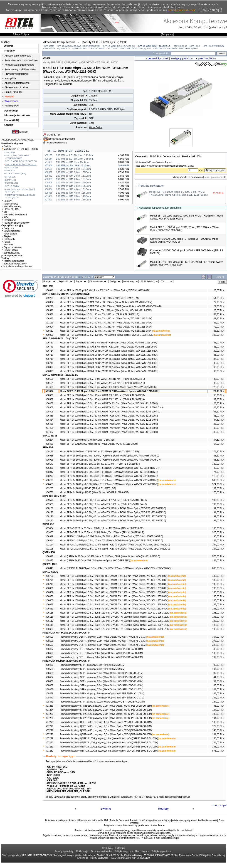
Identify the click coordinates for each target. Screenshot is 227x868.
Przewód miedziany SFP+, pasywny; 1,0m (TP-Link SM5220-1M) (92, 665)
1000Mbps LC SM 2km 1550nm (75, 159)
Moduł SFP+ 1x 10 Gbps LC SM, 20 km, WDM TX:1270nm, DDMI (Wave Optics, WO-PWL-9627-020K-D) (113, 508)
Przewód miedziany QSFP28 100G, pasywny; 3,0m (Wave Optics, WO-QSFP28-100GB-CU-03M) (109, 747)
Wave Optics (96, 127)
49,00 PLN (219, 363)
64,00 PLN (219, 444)
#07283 (49, 706)
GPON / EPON (10, 209)
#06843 (49, 568)
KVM (5, 217)
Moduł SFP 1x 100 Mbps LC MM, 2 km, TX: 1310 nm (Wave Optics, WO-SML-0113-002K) (105, 290)
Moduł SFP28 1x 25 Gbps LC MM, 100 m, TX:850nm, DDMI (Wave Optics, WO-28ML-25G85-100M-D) (111, 536)
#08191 (49, 517)
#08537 (49, 399)
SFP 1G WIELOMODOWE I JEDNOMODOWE (79, 46)
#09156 (49, 452)
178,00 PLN (218, 492)
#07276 (49, 726)
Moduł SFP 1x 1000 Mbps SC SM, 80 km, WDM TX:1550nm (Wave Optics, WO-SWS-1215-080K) (109, 371)
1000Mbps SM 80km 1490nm (74, 196)
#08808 (49, 408)
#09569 (49, 504)
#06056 (49, 605)
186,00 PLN (218, 335)
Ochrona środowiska (101, 851)
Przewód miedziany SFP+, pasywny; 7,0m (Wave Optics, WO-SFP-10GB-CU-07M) (101, 689)
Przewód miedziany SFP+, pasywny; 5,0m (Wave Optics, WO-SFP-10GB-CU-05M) (101, 685)
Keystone (8, 245)
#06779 (49, 347)
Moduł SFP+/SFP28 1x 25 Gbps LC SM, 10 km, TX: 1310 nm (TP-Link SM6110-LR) (102, 532)
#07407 (49, 432)
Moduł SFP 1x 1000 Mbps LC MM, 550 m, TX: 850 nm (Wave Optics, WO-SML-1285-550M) (106, 302)
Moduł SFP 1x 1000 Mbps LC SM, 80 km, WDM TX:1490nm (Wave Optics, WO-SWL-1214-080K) (109, 428)
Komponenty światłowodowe (20, 69)
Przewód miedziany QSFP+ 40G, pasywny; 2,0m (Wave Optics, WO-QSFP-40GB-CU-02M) (106, 726)
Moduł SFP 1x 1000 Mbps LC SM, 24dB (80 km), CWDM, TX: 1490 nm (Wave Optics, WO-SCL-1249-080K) (114, 584)
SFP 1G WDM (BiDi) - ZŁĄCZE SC (119, 46)
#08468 (49, 689)
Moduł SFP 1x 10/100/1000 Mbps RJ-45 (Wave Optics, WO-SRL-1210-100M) (99, 444)
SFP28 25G (50, 48)
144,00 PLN (218, 541)
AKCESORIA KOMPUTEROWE (18, 140)
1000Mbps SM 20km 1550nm (74, 186)
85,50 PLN (219, 331)
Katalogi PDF (12, 106)
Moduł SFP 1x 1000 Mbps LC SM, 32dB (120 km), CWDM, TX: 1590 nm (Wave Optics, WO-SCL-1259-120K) (115, 629)
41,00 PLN (219, 416)
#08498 (49, 653)
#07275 (49, 722)
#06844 (49, 541)
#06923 (49, 460)
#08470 (49, 698)
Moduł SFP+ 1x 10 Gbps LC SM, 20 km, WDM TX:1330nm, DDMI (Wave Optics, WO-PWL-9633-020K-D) (113, 512)
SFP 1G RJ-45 (180, 46)
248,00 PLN (218, 747)
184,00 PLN (218, 702)
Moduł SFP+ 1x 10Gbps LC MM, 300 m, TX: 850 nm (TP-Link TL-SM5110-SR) (99, 452)
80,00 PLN (219, 468)
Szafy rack (8, 228)
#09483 (49, 532)
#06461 (49, 609)
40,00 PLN (219, 351)
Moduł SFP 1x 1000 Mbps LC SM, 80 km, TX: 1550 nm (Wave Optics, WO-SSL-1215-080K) (106, 331)
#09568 (49, 669)
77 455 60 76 (193, 27)
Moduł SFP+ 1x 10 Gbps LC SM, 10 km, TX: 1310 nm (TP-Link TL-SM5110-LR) (100, 464)
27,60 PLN (219, 306)
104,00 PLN (218, 689)
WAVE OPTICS (87, 63)
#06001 (49, 588)
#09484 (49, 528)
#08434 (49, 677)
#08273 (49, 476)
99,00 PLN (219, 517)
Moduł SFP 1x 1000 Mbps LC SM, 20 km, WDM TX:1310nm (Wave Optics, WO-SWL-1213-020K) (109, 403)
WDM (84, 114)
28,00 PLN (219, 387)
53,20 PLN (219, 456)
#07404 (49, 391)
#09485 (49, 665)
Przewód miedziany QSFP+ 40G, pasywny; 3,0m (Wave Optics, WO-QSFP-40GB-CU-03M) (106, 730)
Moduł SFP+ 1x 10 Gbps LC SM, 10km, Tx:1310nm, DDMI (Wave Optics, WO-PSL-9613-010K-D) (109, 472)
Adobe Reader (158, 825)
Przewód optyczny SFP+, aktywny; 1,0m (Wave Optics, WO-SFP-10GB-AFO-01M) (101, 649)
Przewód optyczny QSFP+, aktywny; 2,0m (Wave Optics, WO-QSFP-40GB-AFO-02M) (103, 641)
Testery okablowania (13, 261)
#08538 (49, 395)
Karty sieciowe (10, 204)
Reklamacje (82, 851)
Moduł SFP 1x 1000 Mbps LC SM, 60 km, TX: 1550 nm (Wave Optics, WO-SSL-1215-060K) (106, 327)
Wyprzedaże (11, 101)
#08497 (49, 649)
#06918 (49, 456)
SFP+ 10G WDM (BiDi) (214, 46)
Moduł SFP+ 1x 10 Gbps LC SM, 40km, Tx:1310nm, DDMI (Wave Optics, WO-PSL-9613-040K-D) (109, 476)
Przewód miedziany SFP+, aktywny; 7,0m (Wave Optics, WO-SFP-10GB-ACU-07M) (102, 698)
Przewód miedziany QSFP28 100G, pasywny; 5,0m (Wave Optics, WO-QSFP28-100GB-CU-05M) (109, 751)
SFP (91, 118)
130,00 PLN (218, 464)
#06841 (49, 290)
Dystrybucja (11, 111)
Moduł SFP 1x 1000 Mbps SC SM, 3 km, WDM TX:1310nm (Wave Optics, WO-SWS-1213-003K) (108, 347)
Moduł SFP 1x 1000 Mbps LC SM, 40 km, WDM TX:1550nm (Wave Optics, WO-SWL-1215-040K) (109, 424)
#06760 (49, 492)
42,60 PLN (219, 379)
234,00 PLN (218, 734)
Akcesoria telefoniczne (17, 83)
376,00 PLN (218, 641)
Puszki (6, 242)
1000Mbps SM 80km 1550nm (74, 200)
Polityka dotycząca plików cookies (132, 851)
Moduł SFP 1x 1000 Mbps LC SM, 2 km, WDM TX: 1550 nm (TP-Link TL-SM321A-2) (102, 383)
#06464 (49, 420)
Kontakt (9, 125)
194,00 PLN (218, 718)
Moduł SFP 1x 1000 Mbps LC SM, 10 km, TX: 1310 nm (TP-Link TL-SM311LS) (99, 314)
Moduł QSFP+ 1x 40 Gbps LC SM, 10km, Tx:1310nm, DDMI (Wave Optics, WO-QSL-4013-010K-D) (110, 556)
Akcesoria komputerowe (18, 56)
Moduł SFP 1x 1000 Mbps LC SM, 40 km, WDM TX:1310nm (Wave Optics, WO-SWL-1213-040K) (109, 420)
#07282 (49, 751)
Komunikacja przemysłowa (19, 65)
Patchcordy (9, 239)
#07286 (49, 718)
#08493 (49, 444)
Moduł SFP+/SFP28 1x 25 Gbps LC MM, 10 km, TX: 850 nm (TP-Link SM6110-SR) (102, 528)
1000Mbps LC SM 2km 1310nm (75, 155)
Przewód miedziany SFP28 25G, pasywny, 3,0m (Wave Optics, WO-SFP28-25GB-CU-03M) (106, 714)
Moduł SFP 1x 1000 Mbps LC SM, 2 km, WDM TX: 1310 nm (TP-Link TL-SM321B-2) (102, 379)
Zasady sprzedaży (64, 851)
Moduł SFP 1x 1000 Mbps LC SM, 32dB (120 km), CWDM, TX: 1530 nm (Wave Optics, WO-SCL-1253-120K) (115, 617)
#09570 (49, 500)
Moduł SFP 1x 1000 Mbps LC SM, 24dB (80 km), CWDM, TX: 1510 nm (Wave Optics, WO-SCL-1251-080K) (114, 588)
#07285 (49, 714)
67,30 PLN (219, 399)
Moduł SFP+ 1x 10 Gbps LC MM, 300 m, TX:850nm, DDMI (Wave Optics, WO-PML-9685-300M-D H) (110, 460)
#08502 (49, 645)
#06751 (49, 576)
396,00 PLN (218, 480)
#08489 (49, 484)
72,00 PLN (219, 327)
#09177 (49, 464)
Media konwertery (12, 206)
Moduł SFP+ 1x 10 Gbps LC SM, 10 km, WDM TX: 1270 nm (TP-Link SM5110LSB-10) (103, 500)
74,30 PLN (219, 452)
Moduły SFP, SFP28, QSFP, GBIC (20, 149)
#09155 (49, 379)
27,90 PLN (219, 302)
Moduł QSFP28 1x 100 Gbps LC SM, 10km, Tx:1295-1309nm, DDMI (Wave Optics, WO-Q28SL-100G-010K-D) (115, 568)
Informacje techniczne (17, 115)
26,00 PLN (219, 290)
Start (6, 42)
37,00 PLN (219, 359)
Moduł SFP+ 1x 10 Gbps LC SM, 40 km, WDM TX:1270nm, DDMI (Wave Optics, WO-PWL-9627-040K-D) (113, 517)
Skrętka (7, 236)
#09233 (49, 488)
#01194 (49, 545)
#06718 (49, 584)
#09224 (49, 440)
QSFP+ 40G (64, 48)
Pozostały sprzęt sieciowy (16, 223)
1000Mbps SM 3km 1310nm (73, 166)
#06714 (49, 351)
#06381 (49, 468)
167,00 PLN (218, 488)
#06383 (49, 319)
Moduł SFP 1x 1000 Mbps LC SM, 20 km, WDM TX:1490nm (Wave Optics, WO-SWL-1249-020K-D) (110, 412)
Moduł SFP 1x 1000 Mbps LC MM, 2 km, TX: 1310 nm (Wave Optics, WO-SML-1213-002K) (106, 310)
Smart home (9, 220)
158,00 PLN (218, 739)
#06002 (49, 592)
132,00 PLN (218, 500)
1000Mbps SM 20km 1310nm (74, 176)
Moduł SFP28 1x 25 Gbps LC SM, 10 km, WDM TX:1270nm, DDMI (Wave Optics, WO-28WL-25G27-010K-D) (115, 545)
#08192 (49, 521)
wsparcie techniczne (57, 143)
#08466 (49, 681)
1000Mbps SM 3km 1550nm (73, 162)
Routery (163, 809)
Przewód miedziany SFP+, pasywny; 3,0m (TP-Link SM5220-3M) (92, 669)
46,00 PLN (219, 424)
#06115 (49, 613)
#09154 (49, 383)
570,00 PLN (218, 556)
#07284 (49, 710)
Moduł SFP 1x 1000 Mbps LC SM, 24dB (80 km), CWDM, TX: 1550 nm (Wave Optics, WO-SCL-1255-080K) (114, 596)
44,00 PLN (219, 677)
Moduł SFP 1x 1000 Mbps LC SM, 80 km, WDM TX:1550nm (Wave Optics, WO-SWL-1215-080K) (109, 432)
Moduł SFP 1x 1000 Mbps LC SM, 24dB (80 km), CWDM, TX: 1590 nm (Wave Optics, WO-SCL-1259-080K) (114, 605)
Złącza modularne (12, 247)
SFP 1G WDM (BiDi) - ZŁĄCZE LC (154, 46)
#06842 (49, 556)
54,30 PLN (219, 298)
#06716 (49, 363)
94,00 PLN (219, 508)
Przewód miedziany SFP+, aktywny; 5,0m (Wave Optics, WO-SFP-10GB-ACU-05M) (102, 694)
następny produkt (181, 58)
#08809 (49, 412)
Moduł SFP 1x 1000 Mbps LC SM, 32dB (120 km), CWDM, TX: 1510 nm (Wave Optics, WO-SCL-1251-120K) (115, 613)
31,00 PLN (219, 343)
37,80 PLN (219, 420)
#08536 (49, 314)
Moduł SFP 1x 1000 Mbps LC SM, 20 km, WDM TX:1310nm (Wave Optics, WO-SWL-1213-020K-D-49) (112, 408)
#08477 (49, 561)
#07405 (49, 387)
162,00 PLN (218, 698)
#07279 (49, 739)
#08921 (49, 310)
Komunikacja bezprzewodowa (21, 60)
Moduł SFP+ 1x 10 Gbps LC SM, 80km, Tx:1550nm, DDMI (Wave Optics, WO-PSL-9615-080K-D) (109, 484)
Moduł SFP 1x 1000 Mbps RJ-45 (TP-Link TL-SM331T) (87, 440)
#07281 (49, 747)
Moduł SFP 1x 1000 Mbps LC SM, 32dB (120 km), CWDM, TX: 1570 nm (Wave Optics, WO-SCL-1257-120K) (115, 625)
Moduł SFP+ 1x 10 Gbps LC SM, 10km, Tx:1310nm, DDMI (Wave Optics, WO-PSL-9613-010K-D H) (110, 468)
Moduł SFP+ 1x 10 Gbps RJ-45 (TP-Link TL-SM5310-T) (88, 488)
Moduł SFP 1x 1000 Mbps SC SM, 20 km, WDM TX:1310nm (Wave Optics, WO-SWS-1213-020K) (109, 355)
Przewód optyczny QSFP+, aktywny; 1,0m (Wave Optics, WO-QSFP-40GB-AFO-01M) (103, 637)
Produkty (9, 51)
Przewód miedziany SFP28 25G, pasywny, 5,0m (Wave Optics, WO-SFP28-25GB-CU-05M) (106, 718)
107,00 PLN (218, 669)
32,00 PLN (219, 323)
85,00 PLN (219, 685)
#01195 (49, 549)
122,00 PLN (218, 726)
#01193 (49, 323)
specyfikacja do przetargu (62, 139)
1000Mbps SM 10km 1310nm (74, 169)
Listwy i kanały (10, 250)
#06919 (49, 536)
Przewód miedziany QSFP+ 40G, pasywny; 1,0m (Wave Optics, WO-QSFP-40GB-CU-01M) (106, 722)
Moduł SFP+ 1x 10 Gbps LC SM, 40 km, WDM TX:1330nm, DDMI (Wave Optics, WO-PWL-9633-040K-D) (113, 521)
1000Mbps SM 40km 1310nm (74, 189)
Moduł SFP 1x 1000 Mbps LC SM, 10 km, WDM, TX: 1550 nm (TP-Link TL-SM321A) (102, 399)
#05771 (49, 580)
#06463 (49, 416)
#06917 (49, 472)
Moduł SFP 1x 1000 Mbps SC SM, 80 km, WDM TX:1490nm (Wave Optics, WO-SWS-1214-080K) (109, 367)
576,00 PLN (218, 751)
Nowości (9, 96)
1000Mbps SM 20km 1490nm (74, 183)
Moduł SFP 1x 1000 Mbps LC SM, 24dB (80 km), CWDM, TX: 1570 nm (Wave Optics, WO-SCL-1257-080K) (114, 600)
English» (24, 132)
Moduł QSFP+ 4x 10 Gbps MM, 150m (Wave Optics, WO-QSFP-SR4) (95, 561)
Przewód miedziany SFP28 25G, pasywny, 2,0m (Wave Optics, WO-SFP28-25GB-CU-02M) (106, 710)
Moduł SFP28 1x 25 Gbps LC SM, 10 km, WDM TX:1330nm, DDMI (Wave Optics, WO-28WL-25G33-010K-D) (115, 549)
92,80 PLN (219, 665)
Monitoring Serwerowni (14, 215)
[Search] (193, 53)
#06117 (49, 621)
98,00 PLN (219, 367)
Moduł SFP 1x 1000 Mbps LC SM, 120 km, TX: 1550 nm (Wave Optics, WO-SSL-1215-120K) (106, 335)
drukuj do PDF (54, 135)
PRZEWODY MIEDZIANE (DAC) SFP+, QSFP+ (176, 48)
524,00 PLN (218, 484)
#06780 (49, 343)
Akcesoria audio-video (17, 87)
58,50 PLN (219, 460)
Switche (106, 809)
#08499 (49, 657)
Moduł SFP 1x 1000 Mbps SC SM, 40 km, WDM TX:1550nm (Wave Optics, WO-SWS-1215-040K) (109, 363)
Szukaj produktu (14, 92)
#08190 (49, 512)
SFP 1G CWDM (97, 48)
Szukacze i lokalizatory (14, 264)
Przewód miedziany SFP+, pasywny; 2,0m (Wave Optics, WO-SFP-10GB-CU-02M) (101, 677)
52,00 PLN (219, 681)
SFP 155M (49, 46)
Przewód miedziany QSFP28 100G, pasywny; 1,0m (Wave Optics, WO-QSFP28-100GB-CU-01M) (109, 739)
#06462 (49, 403)
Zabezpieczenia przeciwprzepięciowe (12, 254)
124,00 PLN (218, 710)
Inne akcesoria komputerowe (17, 266)
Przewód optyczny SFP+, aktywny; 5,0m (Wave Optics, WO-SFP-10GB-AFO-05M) (101, 657)
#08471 (49, 702)
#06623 (49, 629)
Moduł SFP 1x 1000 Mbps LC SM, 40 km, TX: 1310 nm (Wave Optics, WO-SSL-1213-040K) (106, 323)
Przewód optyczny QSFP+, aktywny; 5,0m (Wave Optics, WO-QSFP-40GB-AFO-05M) (103, 645)
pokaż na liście (206, 58)
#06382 (49, 302)
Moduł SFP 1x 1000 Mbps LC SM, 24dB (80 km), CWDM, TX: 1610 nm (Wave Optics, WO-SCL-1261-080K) (114, 609)
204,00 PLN (218, 743)
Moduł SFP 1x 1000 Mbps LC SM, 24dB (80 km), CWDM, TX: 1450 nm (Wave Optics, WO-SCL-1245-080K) (114, 576)
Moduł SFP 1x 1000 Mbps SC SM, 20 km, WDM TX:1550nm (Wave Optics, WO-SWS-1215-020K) (109, 351)
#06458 (49, 596)
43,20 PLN (219, 412)
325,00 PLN (218, 532)
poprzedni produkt (158, 58)
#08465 (49, 673)
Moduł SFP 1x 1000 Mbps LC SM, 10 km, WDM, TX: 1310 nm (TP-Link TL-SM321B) (102, 395)
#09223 (49, 298)
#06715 (49, 359)
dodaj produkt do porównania (188, 177)
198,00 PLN (218, 613)
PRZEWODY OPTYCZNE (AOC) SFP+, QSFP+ (129, 48)
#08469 (49, 694)
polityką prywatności (182, 10)
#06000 (49, 335)
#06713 (49, 355)
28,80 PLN (219, 403)
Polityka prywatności (162, 851)
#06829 (49, 371)
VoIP (5, 212)
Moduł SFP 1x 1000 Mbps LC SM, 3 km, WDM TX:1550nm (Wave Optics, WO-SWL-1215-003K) (108, 387)
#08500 (49, 637)
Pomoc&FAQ (11, 120)
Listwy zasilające (11, 231)
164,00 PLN (218, 545)
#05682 (49, 331)
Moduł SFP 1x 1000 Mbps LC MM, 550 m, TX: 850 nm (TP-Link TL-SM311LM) (99, 298)
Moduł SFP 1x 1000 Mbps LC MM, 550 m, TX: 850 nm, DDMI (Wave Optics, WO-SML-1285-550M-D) (111, 306)
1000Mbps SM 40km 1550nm (74, 193)
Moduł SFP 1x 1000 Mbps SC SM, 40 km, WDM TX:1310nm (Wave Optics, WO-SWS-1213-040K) (109, 359)
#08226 (49, 306)
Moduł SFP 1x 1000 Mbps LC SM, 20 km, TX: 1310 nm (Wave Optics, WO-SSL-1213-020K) (106, 319)
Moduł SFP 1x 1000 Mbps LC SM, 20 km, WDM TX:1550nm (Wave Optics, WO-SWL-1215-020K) (109, 416)
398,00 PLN (218, 645)
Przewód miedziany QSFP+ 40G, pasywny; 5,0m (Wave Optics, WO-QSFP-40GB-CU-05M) (106, 734)
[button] (21, 289)
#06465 (49, 424)
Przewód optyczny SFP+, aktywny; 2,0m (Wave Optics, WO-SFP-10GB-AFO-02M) (101, 653)
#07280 (49, 743)
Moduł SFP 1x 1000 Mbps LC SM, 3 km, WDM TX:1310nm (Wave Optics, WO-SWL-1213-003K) (109, 391)
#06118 (49, 625)
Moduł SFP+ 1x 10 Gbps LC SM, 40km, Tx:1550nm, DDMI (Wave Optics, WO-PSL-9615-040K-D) (109, 480)
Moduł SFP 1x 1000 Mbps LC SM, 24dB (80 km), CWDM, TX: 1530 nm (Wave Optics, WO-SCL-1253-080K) (114, 592)
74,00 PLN (219, 472)
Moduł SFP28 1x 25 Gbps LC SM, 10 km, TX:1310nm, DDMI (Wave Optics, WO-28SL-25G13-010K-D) (111, 541)
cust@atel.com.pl (215, 27)
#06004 (49, 327)
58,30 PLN (219, 395)
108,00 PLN (218, 653)
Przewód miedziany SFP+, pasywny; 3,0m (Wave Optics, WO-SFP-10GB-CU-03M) (101, 681)
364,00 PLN (218, 637)
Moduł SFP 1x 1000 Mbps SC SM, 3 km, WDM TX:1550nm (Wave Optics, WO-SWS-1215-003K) (108, 343)
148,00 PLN (218, 694)
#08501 (49, 641)
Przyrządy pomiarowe (17, 74)
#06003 (49, 600)
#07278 (49, 734)
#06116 (49, 617)
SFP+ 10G (195, 46)
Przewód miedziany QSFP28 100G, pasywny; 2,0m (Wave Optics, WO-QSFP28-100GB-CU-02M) (109, 743)
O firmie (9, 46)
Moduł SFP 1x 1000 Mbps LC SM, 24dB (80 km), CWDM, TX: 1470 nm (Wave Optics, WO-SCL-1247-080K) (114, 580)
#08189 (49, 508)
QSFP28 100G (80, 48)
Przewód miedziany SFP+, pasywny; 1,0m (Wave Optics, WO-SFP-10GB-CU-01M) (101, 673)
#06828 (49, 367)
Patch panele (9, 234)
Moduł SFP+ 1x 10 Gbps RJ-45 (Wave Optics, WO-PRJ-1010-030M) (94, 492)
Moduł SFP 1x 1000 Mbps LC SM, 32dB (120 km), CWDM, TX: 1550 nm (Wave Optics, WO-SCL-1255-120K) (115, 621)
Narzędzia (10, 78)
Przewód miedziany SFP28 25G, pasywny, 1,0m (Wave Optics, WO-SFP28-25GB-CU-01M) (106, 706)
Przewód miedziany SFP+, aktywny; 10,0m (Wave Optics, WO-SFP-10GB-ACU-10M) (102, 702)
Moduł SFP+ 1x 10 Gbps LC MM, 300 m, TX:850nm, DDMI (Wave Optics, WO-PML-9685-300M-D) (109, 456)
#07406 (49, 428)
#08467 (49, 685)
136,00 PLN (218, 576)
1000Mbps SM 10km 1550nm (74, 172)
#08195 (49, 480)
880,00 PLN (218, 568)
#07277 (49, 730)
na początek (221, 805)
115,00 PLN (218, 476)
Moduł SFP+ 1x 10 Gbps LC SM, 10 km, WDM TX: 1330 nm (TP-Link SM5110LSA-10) (103, 504)
